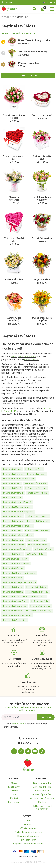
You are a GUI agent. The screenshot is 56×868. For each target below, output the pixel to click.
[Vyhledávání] (35, 9)
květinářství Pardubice (34, 597)
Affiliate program (28, 828)
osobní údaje (18, 724)
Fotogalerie (14, 802)
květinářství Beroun (13, 592)
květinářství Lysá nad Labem (18, 535)
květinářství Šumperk (38, 521)
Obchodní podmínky (42, 795)
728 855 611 (9, 3)
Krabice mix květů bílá (42, 158)
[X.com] (28, 751)
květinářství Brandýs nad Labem (19, 573)
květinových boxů (27, 357)
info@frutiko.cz (28, 743)
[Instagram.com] (21, 751)
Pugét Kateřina (42, 279)
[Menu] (52, 9)
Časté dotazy (42, 791)
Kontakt (14, 798)
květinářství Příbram (37, 493)
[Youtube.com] (35, 751)
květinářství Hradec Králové (17, 502)
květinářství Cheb (44, 549)
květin (14, 357)
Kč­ (51, 2)
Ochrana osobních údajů (42, 798)
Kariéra (14, 795)
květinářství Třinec (36, 540)
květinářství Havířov (38, 545)
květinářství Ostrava (13, 493)
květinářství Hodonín (14, 545)
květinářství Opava (13, 611)
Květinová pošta (14, 279)
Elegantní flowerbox (14, 199)
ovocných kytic (32, 360)
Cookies (42, 802)
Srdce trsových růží (42, 115)
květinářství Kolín (40, 601)
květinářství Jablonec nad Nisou (19, 479)
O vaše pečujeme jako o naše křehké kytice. (25, 725)
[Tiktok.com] (42, 751)
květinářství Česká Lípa (15, 620)
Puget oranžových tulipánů (42, 319)
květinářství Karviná (13, 540)
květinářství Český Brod (15, 601)
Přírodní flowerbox (29, 63)
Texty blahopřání (28, 840)
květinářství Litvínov (36, 587)
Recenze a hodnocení (28, 836)
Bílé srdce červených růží (14, 158)
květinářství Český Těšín (15, 559)
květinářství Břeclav (13, 568)
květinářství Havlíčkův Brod (17, 549)
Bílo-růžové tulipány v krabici (35, 40)
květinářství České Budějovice (18, 512)
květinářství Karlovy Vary (39, 611)
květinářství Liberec (13, 474)
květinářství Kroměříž (35, 483)
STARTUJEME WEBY (34, 862)
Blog (28, 821)
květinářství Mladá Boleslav (17, 615)
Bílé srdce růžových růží (14, 240)
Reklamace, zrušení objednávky (42, 807)
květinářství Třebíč (36, 474)
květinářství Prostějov (37, 516)
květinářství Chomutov (37, 531)
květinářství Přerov (13, 516)
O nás (14, 783)
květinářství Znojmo (13, 521)
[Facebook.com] (14, 751)
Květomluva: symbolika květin (28, 844)
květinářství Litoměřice (15, 606)
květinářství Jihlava (13, 578)
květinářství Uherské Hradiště (18, 526)
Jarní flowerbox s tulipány (33, 52)
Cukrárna (14, 791)
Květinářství (14, 787)
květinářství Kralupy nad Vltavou (19, 582)
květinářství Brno (34, 469)
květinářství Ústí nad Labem (17, 507)
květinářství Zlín (11, 597)
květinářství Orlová (13, 587)
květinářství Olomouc (36, 488)
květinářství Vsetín (12, 498)
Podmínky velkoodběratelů (28, 832)
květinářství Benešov (38, 592)
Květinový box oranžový (14, 319)
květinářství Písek (12, 483)
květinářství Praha (12, 469)
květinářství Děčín (12, 531)
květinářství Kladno (13, 554)
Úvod (5, 17)
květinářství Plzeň (12, 488)
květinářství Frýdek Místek (16, 564)
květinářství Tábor (36, 554)
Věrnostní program (42, 787)
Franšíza (28, 825)
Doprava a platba (42, 783)
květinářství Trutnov (40, 606)
